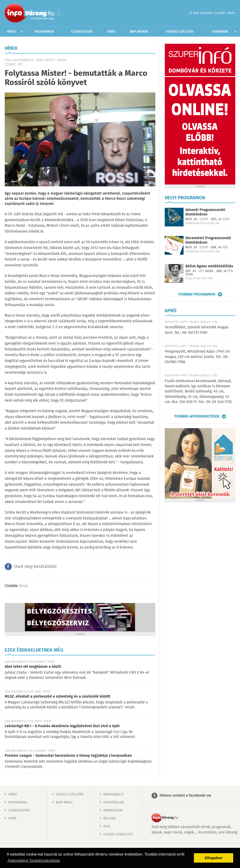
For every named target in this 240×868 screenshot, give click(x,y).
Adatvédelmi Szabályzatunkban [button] (34, 861)
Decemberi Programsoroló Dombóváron (208, 240)
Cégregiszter (82, 32)
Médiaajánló (113, 795)
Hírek (11, 32)
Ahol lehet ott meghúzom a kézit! (33, 667)
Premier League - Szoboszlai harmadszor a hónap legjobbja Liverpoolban (68, 756)
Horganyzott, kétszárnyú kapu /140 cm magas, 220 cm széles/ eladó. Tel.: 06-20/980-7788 (197, 357)
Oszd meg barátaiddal (35, 567)
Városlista (59, 13)
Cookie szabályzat (118, 834)
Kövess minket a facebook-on (185, 796)
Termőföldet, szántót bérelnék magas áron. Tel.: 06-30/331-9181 (196, 330)
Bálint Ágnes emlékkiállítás (209, 266)
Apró (111, 32)
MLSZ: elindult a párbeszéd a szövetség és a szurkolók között (58, 697)
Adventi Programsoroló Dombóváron (205, 212)
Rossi (23, 586)
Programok (44, 32)
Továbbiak (220, 32)
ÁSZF (107, 826)
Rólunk (109, 818)
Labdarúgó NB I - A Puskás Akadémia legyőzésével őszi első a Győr (62, 726)
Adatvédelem (114, 803)
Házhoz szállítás (180, 32)
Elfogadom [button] (214, 858)
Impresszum (113, 810)
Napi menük (139, 32)
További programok (197, 294)
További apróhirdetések (197, 416)
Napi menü (64, 803)
